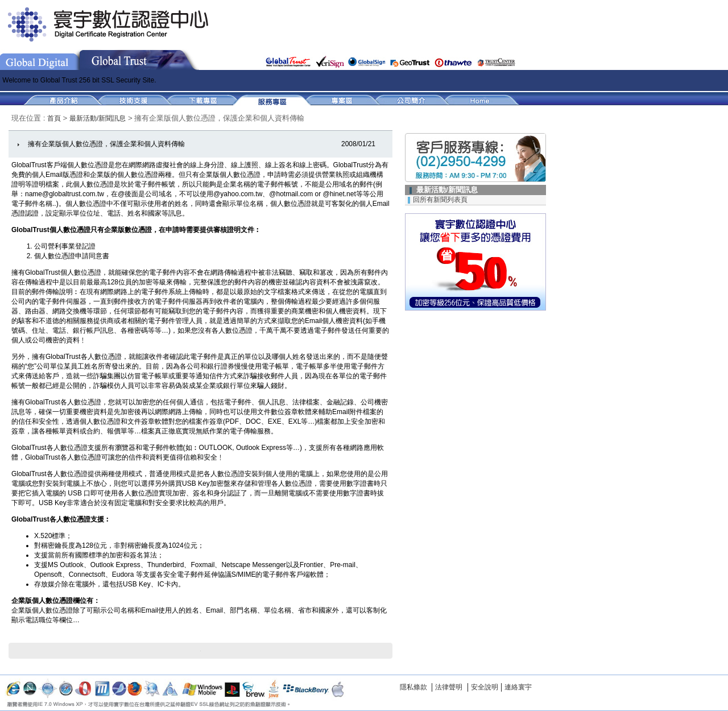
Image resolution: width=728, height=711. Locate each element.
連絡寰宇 (518, 687)
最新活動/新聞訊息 (98, 118)
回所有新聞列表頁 (440, 200)
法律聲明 (449, 687)
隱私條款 (413, 687)
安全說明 (485, 687)
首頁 (55, 118)
